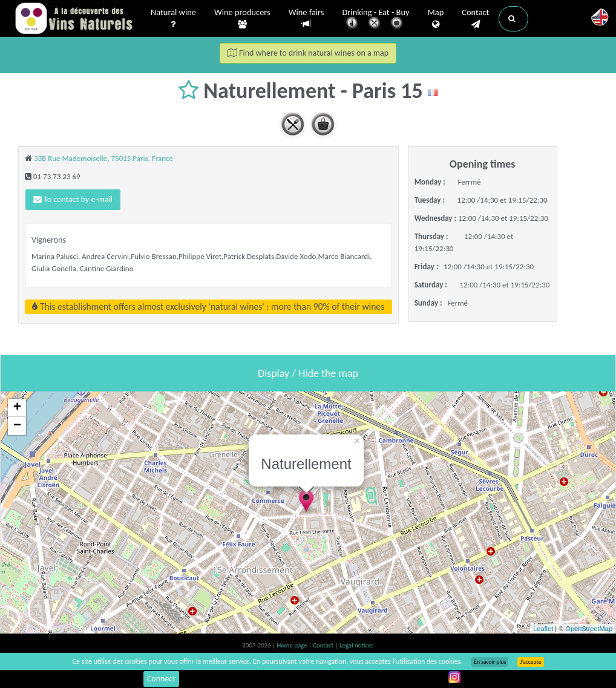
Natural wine (173, 19)
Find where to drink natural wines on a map (308, 53)
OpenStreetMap (589, 629)
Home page (293, 645)
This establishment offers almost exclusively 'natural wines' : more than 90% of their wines (208, 306)
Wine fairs (306, 18)
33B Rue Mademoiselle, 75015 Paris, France (103, 158)
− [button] (17, 426)
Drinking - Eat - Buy (376, 20)
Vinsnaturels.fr (75, 19)
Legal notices (356, 645)
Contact (475, 19)
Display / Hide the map (308, 373)
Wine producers (242, 19)
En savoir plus (490, 662)
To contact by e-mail (73, 199)
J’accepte (530, 662)
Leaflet (543, 629)
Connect (161, 679)
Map (436, 19)
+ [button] (17, 408)
